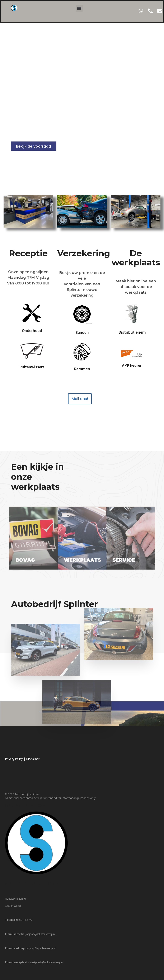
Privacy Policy (14, 759)
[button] (79, 8)
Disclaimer (33, 759)
